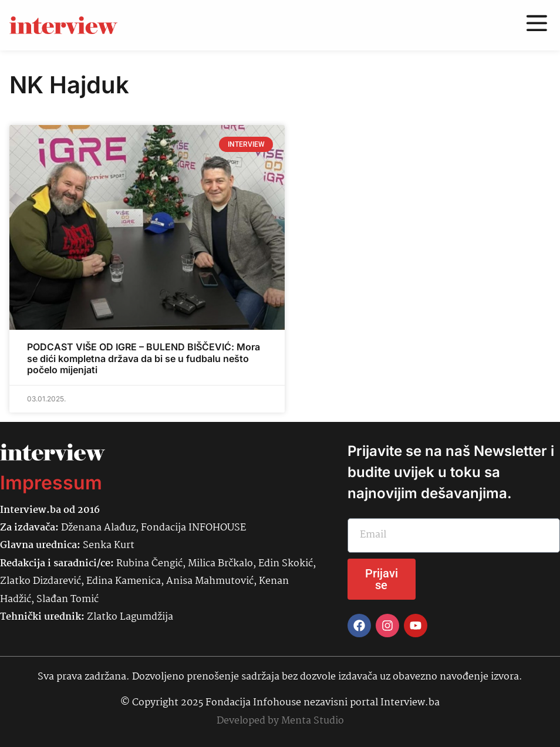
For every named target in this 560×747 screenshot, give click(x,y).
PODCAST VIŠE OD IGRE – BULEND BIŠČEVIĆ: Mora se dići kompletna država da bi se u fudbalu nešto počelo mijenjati (144, 358)
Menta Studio (313, 721)
